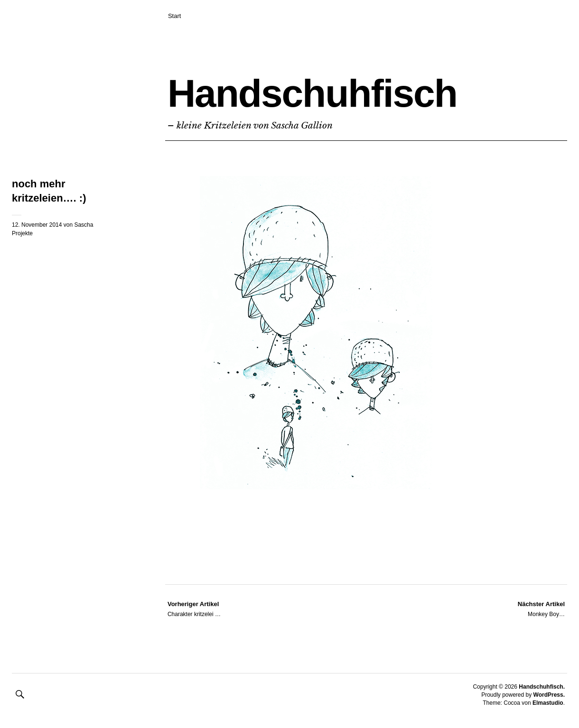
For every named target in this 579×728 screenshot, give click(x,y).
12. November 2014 (37, 225)
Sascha (84, 225)
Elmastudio (548, 703)
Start (174, 16)
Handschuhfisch (312, 93)
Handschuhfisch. (542, 687)
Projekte (22, 233)
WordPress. (549, 695)
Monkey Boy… (541, 608)
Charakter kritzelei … (194, 608)
